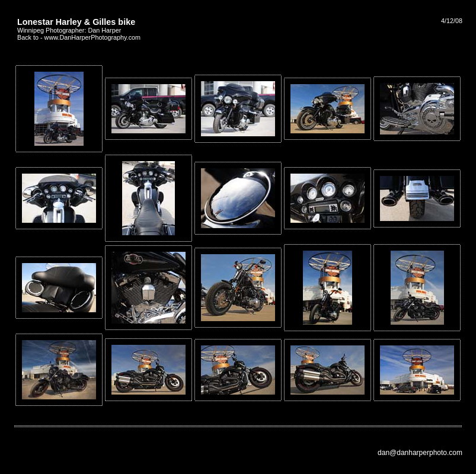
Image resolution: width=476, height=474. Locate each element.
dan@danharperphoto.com (420, 453)
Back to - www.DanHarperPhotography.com (79, 37)
